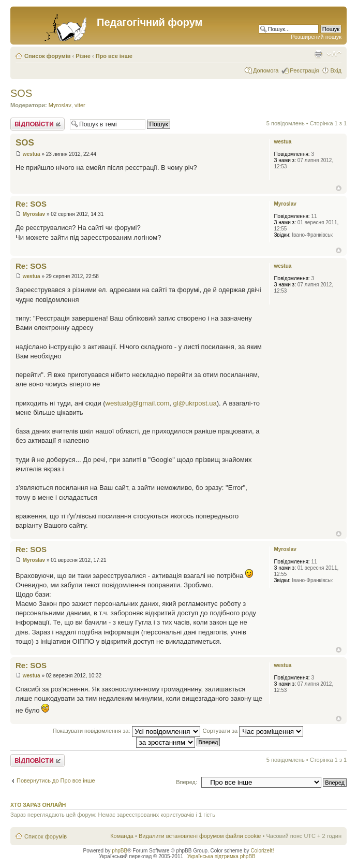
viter (80, 105)
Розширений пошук (316, 37)
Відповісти (38, 124)
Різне (83, 56)
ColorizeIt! (262, 851)
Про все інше (114, 56)
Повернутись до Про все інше (56, 780)
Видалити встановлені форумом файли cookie (200, 836)
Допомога (266, 70)
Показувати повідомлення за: (127, 731)
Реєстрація (304, 70)
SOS (21, 93)
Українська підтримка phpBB (221, 856)
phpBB (120, 851)
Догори (339, 188)
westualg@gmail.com (138, 403)
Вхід (336, 70)
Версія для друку (318, 54)
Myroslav (60, 105)
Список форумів (47, 56)
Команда (122, 836)
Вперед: (187, 782)
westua (32, 154)
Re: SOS (31, 204)
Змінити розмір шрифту (334, 54)
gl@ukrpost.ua (195, 403)
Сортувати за (253, 731)
